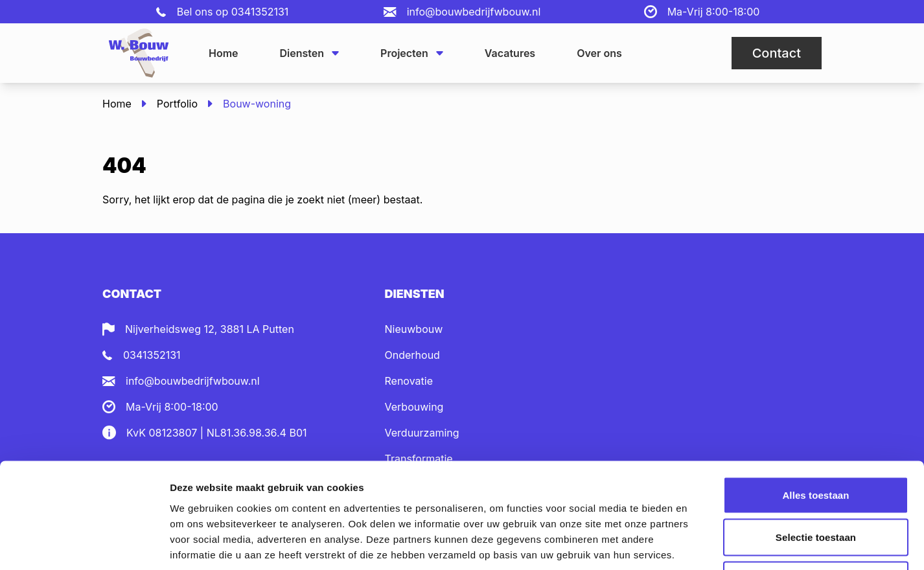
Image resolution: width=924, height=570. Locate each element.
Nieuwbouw (414, 329)
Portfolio (177, 104)
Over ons (599, 53)
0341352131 (260, 12)
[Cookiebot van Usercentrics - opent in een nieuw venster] (84, 545)
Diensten (310, 53)
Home (224, 53)
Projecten (412, 53)
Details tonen (700, 544)
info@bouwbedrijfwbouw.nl (474, 12)
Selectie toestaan (816, 443)
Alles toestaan (815, 400)
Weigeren (816, 485)
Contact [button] (777, 53)
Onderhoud (412, 355)
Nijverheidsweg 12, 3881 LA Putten (210, 329)
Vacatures (510, 53)
